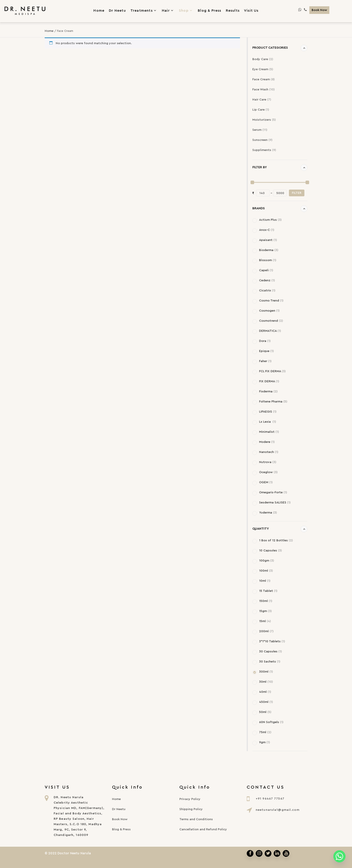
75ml (265, 732)
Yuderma (268, 513)
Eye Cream (263, 69)
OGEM (266, 482)
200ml (266, 631)
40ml (265, 692)
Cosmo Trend (271, 301)
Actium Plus (270, 220)
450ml (266, 702)
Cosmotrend (271, 321)
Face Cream (264, 79)
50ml (265, 712)
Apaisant (268, 240)
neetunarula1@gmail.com (278, 810)
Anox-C (267, 230)
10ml (265, 581)
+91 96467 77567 (270, 799)
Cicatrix (267, 291)
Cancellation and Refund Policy (203, 829)
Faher (265, 361)
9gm (265, 742)
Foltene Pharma (273, 402)
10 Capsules (271, 551)
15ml (265, 621)
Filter (297, 193)
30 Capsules (271, 652)
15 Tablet (268, 591)
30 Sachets (270, 662)
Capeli (266, 270)
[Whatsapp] (339, 856)
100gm (267, 561)
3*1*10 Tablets (272, 641)
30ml (266, 682)
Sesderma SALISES (275, 503)
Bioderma (269, 250)
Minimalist (269, 432)
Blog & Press (121, 829)
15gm (265, 611)
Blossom (268, 260)
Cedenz (267, 280)
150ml (266, 601)
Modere (267, 442)
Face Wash (264, 90)
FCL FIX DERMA (272, 371)
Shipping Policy (191, 809)
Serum (260, 130)
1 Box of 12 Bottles (276, 540)
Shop (186, 10)
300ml (266, 672)
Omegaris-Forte (273, 492)
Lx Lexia (268, 422)
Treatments (144, 10)
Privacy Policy (190, 799)
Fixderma (268, 391)
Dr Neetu (119, 809)
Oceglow (268, 472)
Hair (168, 10)
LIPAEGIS (268, 412)
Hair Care (262, 100)
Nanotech (269, 452)
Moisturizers (264, 120)
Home (49, 31)
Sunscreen (262, 140)
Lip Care (261, 110)
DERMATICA (270, 331)
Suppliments (264, 150)
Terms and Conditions (196, 819)
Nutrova (268, 462)
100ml (266, 571)
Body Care (263, 59)
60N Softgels (271, 722)
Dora (265, 341)
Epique (266, 351)
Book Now (319, 10)
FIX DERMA (269, 381)
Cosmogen (269, 311)
